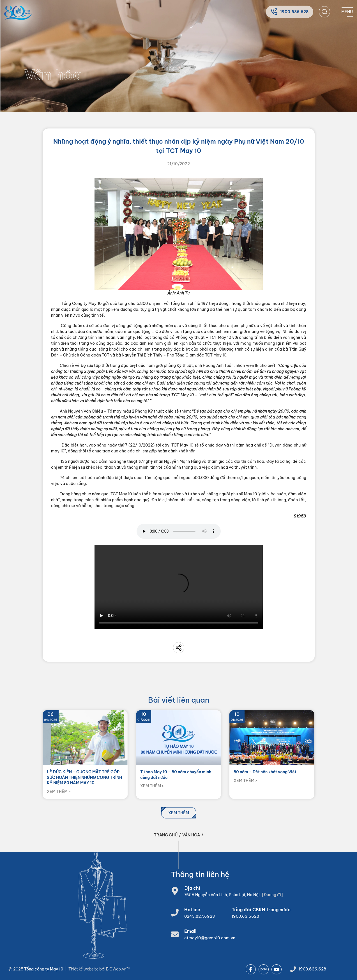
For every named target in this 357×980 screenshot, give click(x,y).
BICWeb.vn (116, 969)
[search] (324, 12)
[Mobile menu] (347, 12)
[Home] (18, 13)
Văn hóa (191, 835)
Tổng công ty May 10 (44, 969)
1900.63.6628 (245, 916)
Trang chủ (166, 835)
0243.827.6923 (200, 916)
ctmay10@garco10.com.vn (210, 938)
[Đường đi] (272, 895)
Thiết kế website (84, 969)
